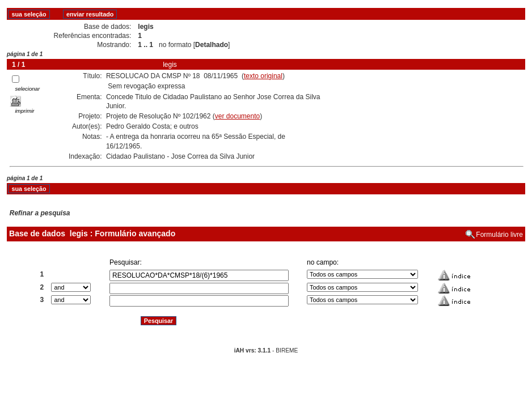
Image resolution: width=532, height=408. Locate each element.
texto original (263, 76)
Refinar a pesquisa (40, 213)
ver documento (237, 116)
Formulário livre (499, 235)
